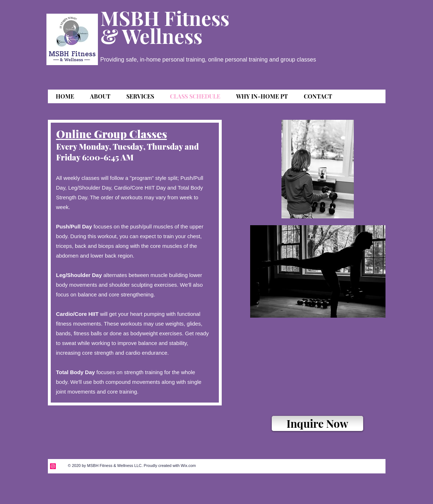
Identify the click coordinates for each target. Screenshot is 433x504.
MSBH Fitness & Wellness (165, 27)
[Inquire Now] (317, 423)
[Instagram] (53, 466)
